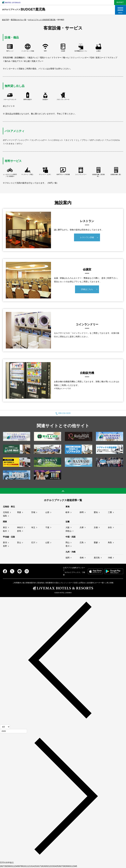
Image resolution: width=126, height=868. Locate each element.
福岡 (68, 558)
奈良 (110, 527)
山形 (47, 512)
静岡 (82, 512)
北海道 (6, 512)
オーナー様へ (100, 583)
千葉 (47, 527)
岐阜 (68, 512)
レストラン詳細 (87, 237)
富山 (19, 542)
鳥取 (110, 542)
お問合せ (82, 583)
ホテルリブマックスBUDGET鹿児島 (42, 20)
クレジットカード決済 (69, 583)
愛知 (96, 512)
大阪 (68, 527)
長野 (5, 546)
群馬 (19, 531)
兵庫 (82, 527)
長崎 (82, 558)
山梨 (47, 542)
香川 (68, 546)
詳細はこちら (87, 289)
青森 (19, 512)
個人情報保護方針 (29, 583)
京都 (96, 527)
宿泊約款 (41, 583)
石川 (33, 542)
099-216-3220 (63, 413)
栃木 (5, 531)
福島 (5, 516)
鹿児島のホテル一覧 (19, 20)
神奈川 (20, 527)
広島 (82, 542)
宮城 (33, 512)
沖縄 (110, 558)
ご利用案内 (17, 583)
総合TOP (6, 20)
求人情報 (110, 583)
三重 (110, 512)
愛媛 (96, 542)
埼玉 (33, 527)
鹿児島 (97, 558)
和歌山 (69, 531)
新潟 (5, 542)
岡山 (68, 542)
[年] (13, 731)
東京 (5, 527)
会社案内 (90, 583)
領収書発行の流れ (52, 583)
